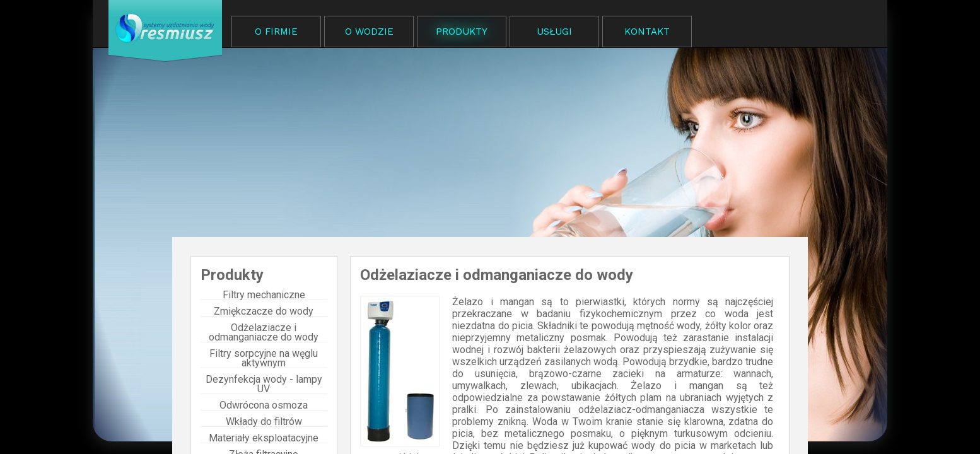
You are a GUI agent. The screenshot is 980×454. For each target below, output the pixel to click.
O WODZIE (369, 32)
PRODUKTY (462, 32)
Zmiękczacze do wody (264, 311)
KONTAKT (647, 32)
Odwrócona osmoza (264, 405)
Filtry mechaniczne (264, 295)
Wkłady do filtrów (264, 422)
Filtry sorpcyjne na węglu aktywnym (264, 358)
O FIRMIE (276, 32)
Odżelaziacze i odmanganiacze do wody (264, 333)
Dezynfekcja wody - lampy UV (264, 384)
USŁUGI (554, 32)
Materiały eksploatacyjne (264, 438)
